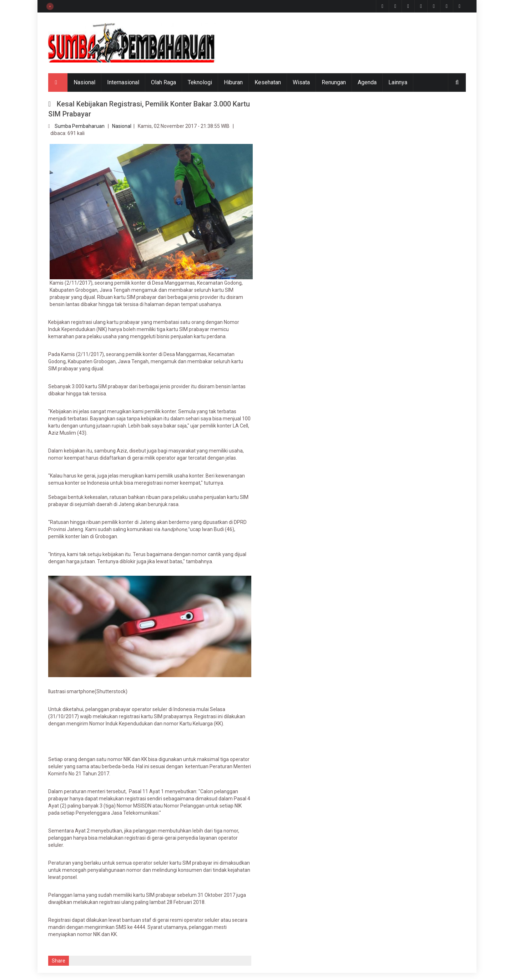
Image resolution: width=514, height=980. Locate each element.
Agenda (367, 82)
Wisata (301, 82)
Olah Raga (163, 82)
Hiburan (233, 82)
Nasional (84, 82)
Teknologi (200, 82)
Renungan (334, 82)
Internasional (123, 82)
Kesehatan (268, 82)
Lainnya (398, 82)
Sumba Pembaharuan (80, 126)
